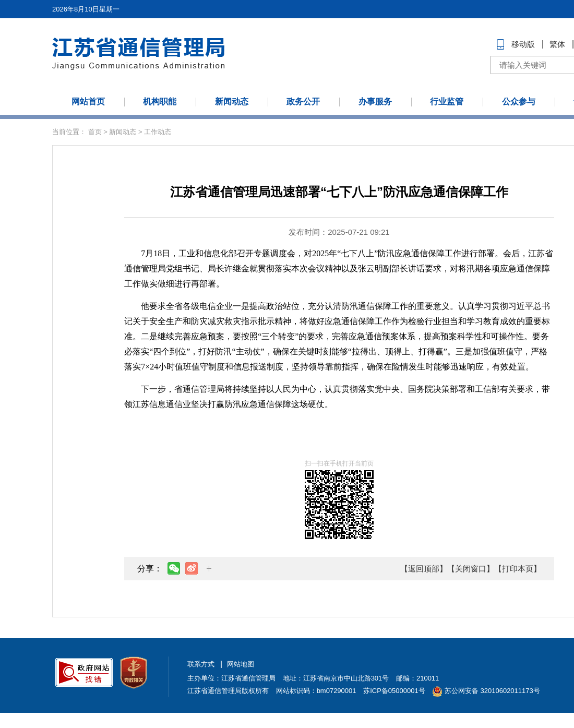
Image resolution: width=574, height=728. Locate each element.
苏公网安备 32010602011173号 (486, 691)
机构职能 (160, 102)
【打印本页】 (518, 569)
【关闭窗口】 (471, 569)
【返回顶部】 (424, 569)
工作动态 (158, 132)
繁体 (557, 44)
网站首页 (88, 102)
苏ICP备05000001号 (394, 691)
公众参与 (519, 102)
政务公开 (303, 102)
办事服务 (375, 102)
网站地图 (241, 664)
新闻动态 (232, 102)
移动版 (523, 44)
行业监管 (447, 102)
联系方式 (201, 664)
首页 (95, 132)
